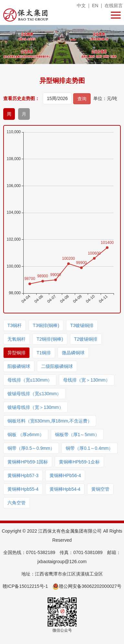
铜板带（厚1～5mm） (77, 435)
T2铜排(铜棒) (50, 339)
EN (95, 6)
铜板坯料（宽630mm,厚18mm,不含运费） (50, 421)
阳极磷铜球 (19, 366)
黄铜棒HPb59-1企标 (79, 462)
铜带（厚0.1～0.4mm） (89, 448)
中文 (81, 6)
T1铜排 (44, 353)
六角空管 (17, 503)
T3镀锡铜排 (82, 325)
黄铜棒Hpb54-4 (65, 489)
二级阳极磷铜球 (57, 366)
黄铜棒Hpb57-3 (23, 475)
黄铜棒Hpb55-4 (23, 489)
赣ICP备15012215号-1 (25, 586)
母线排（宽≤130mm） (30, 380)
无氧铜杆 (17, 339)
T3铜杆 (15, 325)
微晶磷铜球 (73, 353)
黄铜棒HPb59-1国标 (28, 462)
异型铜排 (17, 353)
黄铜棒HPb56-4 (65, 475)
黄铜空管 (100, 489)
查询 (82, 99)
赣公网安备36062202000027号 (87, 586)
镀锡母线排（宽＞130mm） (35, 407)
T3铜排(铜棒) (46, 325)
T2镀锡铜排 (86, 339)
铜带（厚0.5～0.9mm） (31, 448)
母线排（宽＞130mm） (87, 380)
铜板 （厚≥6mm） (26, 435)
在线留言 (114, 6)
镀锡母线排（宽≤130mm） (34, 394)
